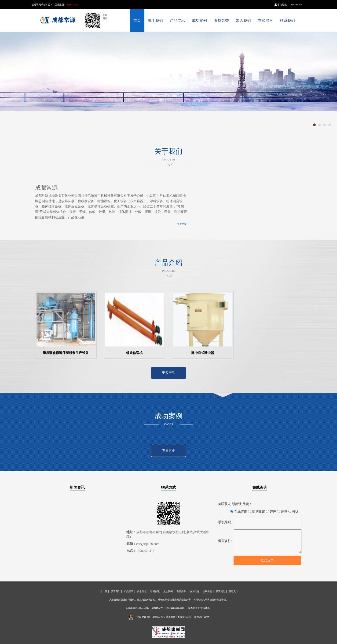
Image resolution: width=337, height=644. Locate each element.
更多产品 (168, 373)
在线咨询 (260, 487)
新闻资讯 (77, 487)
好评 (271, 512)
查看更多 (168, 451)
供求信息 (142, 591)
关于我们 (155, 20)
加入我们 (243, 20)
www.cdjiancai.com (175, 608)
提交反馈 (267, 560)
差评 (282, 512)
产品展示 (177, 20)
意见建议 (257, 512)
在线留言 (265, 20)
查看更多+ (183, 224)
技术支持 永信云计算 (199, 608)
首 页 (104, 591)
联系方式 (168, 487)
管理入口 (234, 591)
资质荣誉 (221, 20)
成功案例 (199, 20)
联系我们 (287, 20)
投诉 (294, 512)
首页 (137, 20)
